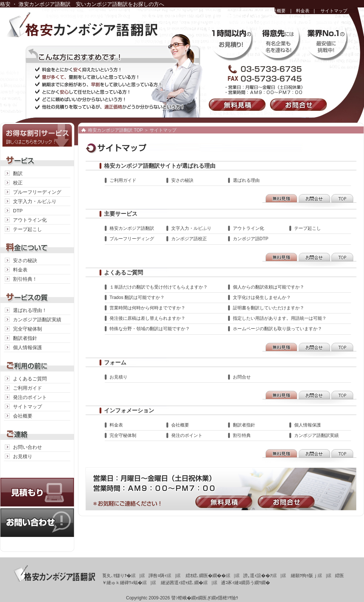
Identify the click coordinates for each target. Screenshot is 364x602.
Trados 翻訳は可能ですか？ (137, 297)
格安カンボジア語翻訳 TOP (116, 130)
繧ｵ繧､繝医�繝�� (206, 576)
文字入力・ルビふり (35, 201)
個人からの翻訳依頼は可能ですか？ (269, 287)
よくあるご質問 (30, 379)
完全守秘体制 (27, 329)
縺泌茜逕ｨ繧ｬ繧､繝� (182, 583)
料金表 (303, 11)
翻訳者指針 (25, 338)
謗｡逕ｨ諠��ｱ (258, 576)
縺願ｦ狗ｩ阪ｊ (304, 576)
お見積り (23, 456)
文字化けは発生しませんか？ (262, 297)
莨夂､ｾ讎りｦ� (117, 576)
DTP (18, 211)
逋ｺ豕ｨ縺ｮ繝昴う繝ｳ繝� (246, 583)
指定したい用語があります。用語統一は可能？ (280, 318)
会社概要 (277, 11)
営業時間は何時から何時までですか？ (147, 308)
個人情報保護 (27, 347)
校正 (18, 183)
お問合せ (300, 105)
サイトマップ (334, 11)
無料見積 (239, 105)
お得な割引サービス (37, 135)
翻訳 (18, 173)
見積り (37, 485)
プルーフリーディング (37, 192)
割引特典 (242, 435)
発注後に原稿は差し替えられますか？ (147, 318)
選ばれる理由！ (30, 310)
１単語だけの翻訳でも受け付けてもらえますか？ (159, 287)
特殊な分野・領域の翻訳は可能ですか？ (150, 329)
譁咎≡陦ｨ (158, 576)
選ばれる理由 (246, 180)
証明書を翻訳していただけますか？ (269, 308)
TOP (344, 201)
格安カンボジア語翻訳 (91, 30)
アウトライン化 (30, 220)
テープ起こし (27, 229)
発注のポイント (30, 397)
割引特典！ (25, 279)
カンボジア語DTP (251, 239)
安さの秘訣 (25, 260)
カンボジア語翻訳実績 (37, 320)
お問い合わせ (27, 447)
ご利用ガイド (27, 388)
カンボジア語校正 (189, 239)
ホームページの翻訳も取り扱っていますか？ (277, 329)
